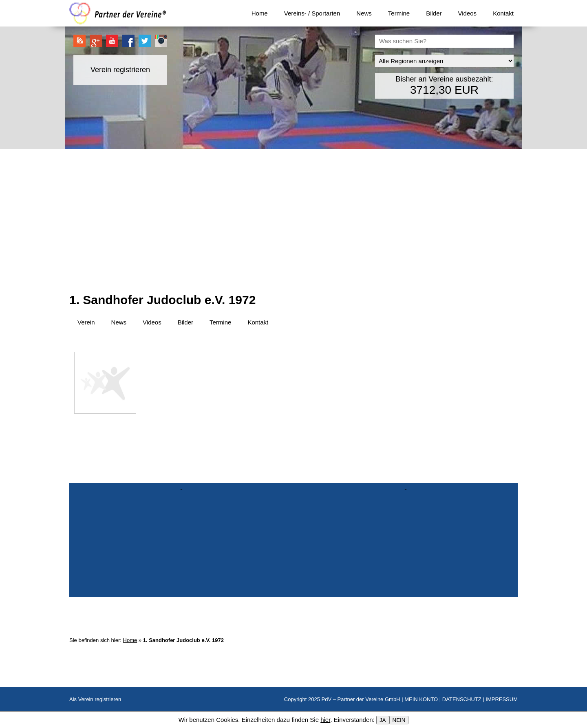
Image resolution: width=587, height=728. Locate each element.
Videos (468, 13)
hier (325, 720)
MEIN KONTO (421, 699)
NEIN (399, 720)
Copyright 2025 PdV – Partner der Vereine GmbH (342, 699)
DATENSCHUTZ (462, 699)
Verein (86, 322)
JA (383, 720)
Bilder (434, 13)
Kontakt (503, 13)
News (364, 13)
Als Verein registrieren (95, 699)
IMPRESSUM (502, 699)
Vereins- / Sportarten (312, 13)
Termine (399, 13)
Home (260, 13)
